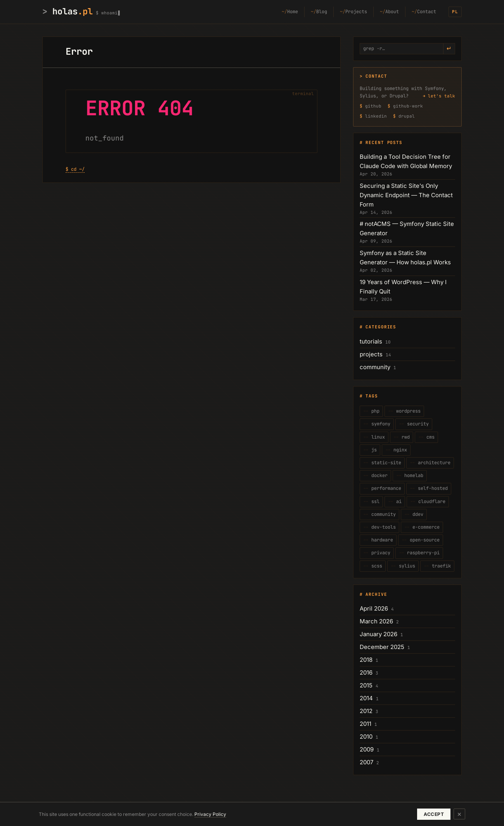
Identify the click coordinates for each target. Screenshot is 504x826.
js (373, 450)
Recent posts (384, 142)
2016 (366, 672)
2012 (366, 711)
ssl (374, 501)
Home (293, 12)
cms (429, 437)
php (374, 411)
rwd (404, 437)
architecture (433, 463)
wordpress (407, 411)
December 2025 (382, 647)
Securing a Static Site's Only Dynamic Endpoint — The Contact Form (406, 195)
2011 (365, 724)
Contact (427, 12)
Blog (322, 12)
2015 (366, 685)
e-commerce (425, 527)
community (375, 367)
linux (377, 437)
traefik (440, 566)
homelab (412, 475)
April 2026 (374, 608)
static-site (385, 463)
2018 (366, 660)
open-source (423, 540)
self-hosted (431, 488)
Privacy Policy (210, 814)
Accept (434, 814)
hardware (381, 540)
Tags (372, 396)
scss (375, 566)
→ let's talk (439, 96)
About (392, 12)
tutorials (371, 341)
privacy (379, 553)
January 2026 (378, 634)
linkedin (376, 116)
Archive (376, 594)
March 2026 (376, 621)
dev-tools (382, 527)
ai (397, 501)
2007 (366, 762)
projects (371, 354)
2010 (366, 737)
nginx (399, 450)
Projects (356, 12)
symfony (379, 424)
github (373, 106)
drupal (407, 116)
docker (378, 475)
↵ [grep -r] (449, 49)
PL (455, 12)
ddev (417, 514)
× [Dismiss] (459, 814)
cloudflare (430, 501)
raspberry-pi (422, 553)
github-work (408, 106)
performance (385, 488)
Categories (381, 327)
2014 (366, 698)
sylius (406, 566)
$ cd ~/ (75, 169)
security (417, 424)
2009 (367, 749)
